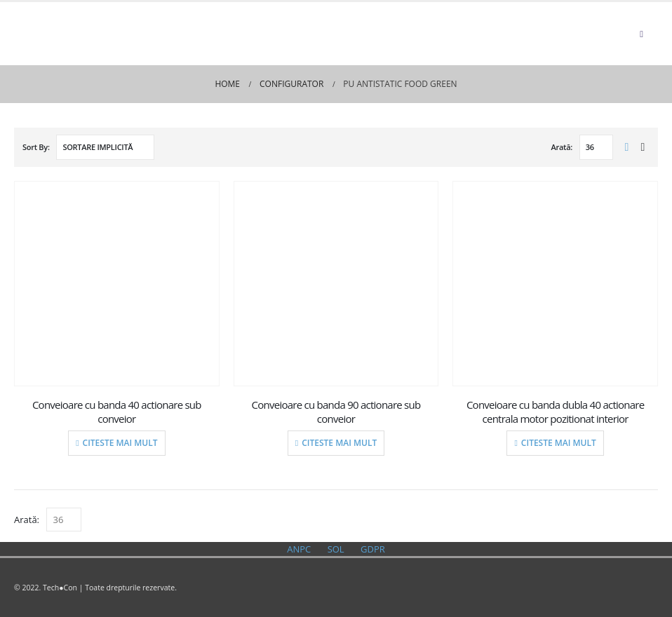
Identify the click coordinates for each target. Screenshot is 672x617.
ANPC (299, 549)
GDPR (373, 549)
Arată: (562, 147)
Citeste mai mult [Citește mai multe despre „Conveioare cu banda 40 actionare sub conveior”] (120, 443)
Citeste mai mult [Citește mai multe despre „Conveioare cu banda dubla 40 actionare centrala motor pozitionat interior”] (559, 443)
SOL (336, 549)
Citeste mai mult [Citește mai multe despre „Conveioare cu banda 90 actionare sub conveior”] (339, 443)
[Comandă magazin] (105, 147)
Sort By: (36, 147)
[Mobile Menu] (641, 34)
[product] (117, 284)
